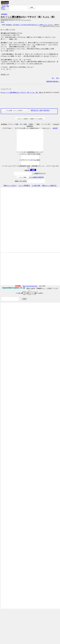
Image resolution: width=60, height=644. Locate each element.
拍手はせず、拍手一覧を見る (40, 110)
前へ (58, 78)
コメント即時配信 (24, 190)
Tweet (2, 22)
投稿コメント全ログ (10, 190)
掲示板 (4, 6)
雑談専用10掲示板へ (53, 82)
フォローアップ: (6, 89)
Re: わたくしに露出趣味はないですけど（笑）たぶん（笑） (20, 92)
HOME (6, 5)
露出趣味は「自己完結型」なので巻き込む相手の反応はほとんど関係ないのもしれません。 (30, 25)
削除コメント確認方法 (49, 190)
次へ (53, 78)
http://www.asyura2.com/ (30, 290)
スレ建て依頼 (36, 190)
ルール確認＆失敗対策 (36, 182)
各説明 (55, 128)
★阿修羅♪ (4, 14)
